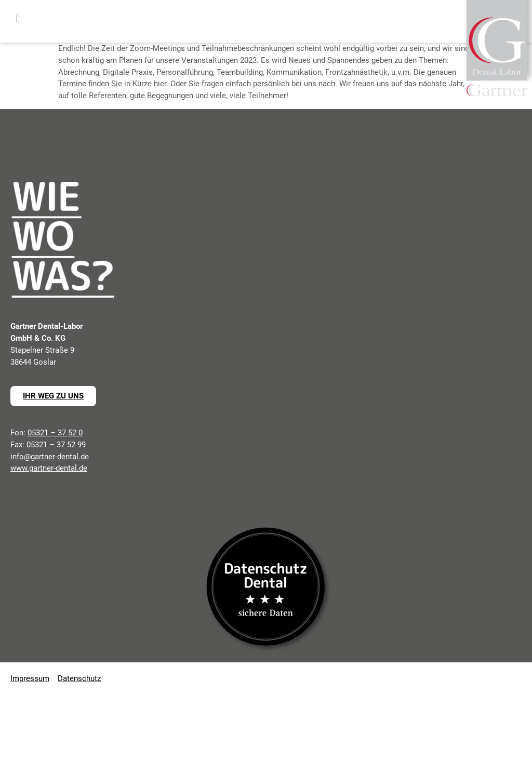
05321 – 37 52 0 (55, 433)
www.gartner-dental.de (49, 468)
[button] (18, 19)
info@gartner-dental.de (50, 457)
